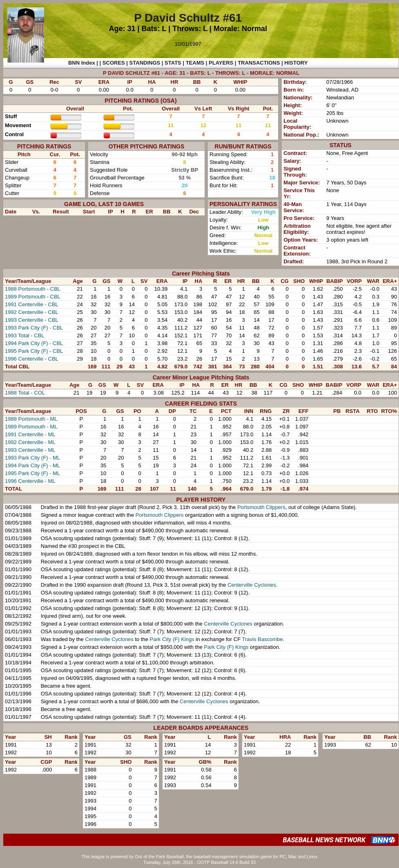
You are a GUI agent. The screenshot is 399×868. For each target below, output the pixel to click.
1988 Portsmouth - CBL (33, 289)
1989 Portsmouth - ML (31, 427)
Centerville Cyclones (252, 585)
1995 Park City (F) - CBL (34, 351)
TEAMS (195, 63)
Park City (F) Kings (172, 639)
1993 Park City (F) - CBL (34, 328)
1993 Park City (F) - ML (32, 458)
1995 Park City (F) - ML (32, 473)
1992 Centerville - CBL (32, 312)
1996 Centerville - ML (30, 481)
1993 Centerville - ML (30, 450)
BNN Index (82, 63)
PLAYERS (221, 63)
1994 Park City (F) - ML (32, 465)
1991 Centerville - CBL (32, 304)
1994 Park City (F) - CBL (34, 343)
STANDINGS (145, 63)
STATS (173, 63)
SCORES (114, 63)
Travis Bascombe (263, 639)
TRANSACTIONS (259, 63)
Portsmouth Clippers (261, 507)
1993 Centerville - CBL (32, 320)
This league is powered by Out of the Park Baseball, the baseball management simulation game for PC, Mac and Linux (200, 857)
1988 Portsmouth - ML (31, 419)
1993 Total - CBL (25, 335)
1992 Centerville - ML (30, 442)
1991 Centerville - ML (30, 434)
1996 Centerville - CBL (32, 359)
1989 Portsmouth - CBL (33, 297)
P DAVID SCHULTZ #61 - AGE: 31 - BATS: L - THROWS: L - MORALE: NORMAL (201, 73)
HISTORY (296, 63)
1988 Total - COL (25, 393)
